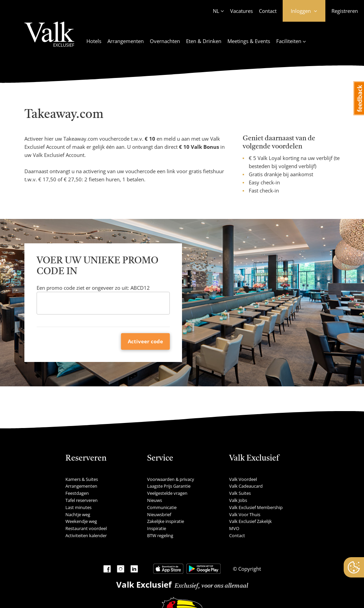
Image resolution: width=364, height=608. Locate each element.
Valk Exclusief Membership (256, 507)
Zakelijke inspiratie (166, 521)
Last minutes (78, 507)
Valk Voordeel (243, 479)
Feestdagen (77, 493)
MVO (234, 528)
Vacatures (241, 11)
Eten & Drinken (204, 41)
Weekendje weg (81, 521)
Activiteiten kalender (86, 535)
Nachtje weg (78, 514)
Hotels (94, 41)
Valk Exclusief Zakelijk (250, 521)
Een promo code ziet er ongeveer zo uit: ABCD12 (93, 288)
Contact (268, 11)
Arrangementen (126, 41)
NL (216, 11)
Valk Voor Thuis (245, 514)
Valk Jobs (238, 500)
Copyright (249, 569)
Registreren (345, 11)
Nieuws (155, 500)
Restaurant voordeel (86, 528)
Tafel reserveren (82, 500)
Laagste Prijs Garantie (169, 486)
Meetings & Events (249, 41)
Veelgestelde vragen (167, 493)
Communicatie (162, 507)
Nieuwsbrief (159, 514)
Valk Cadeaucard (246, 486)
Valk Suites (240, 493)
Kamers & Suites (82, 479)
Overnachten (165, 41)
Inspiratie (157, 528)
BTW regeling (160, 535)
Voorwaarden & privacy (171, 479)
